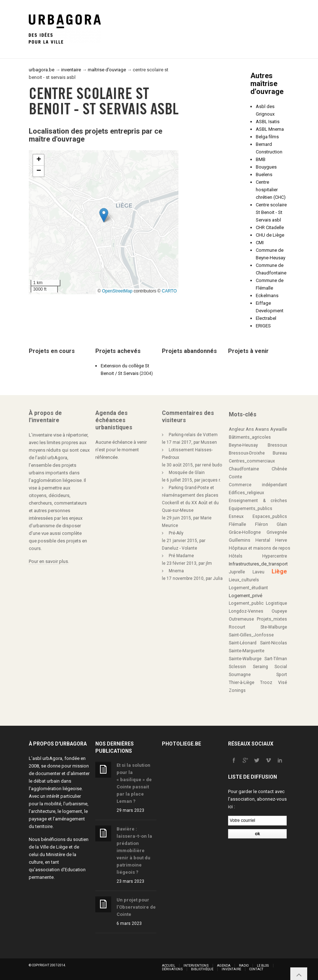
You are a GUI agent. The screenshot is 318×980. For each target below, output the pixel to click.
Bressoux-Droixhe (247, 453)
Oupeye (279, 611)
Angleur (237, 429)
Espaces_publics (270, 516)
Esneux (236, 516)
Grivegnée (277, 532)
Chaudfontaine (244, 469)
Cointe (235, 477)
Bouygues (266, 167)
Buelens (264, 174)
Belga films (267, 137)
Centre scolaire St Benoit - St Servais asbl (271, 212)
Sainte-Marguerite (247, 651)
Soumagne (240, 675)
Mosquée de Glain (187, 473)
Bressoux (277, 445)
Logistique (276, 603)
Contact (256, 969)
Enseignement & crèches (258, 501)
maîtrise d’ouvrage (107, 70)
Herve (281, 540)
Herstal (263, 540)
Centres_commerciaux (252, 461)
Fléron (262, 524)
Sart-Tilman (276, 659)
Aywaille (279, 429)
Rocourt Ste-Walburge (258, 627)
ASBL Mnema (270, 129)
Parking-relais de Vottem (193, 435)
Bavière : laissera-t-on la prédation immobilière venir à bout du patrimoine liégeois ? (134, 851)
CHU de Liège (270, 235)
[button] (104, 215)
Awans (262, 429)
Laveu (258, 572)
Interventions (196, 966)
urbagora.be (42, 70)
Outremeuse (241, 619)
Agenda (224, 966)
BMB (261, 159)
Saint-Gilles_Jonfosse (251, 635)
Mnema (176, 571)
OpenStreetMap (117, 291)
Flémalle (237, 524)
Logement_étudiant (248, 588)
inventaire (71, 70)
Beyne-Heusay (243, 445)
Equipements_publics (251, 509)
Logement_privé (246, 596)
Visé (283, 683)
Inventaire (231, 969)
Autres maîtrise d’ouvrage (267, 84)
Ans (250, 429)
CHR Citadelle (270, 227)
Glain (282, 524)
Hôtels (236, 556)
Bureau (280, 453)
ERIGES (263, 326)
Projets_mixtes (272, 619)
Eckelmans (267, 296)
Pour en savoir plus (48, 561)
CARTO (169, 291)
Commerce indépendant (258, 485)
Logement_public (246, 603)
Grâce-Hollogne (245, 532)
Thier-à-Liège (242, 683)
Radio (244, 966)
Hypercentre (275, 556)
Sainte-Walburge (245, 659)
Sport (282, 675)
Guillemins (240, 540)
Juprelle (237, 572)
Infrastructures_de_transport (258, 564)
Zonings (237, 690)
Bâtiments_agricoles (250, 437)
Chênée (279, 469)
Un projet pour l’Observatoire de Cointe (136, 907)
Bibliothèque (202, 969)
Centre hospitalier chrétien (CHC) (271, 190)
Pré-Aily (176, 533)
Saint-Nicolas (274, 643)
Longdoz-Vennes (246, 611)
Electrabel (266, 318)
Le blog (263, 966)
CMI (260, 243)
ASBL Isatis (268, 122)
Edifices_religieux (246, 493)
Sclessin (237, 667)
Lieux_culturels (244, 580)
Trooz (266, 683)
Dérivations (172, 969)
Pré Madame (181, 556)
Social (281, 667)
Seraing (260, 667)
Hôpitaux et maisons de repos (260, 548)
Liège (279, 571)
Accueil (169, 966)
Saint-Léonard (243, 643)
